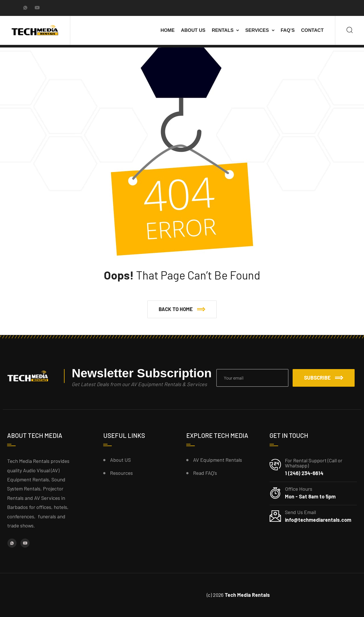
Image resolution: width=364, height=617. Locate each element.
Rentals (223, 30)
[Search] (350, 30)
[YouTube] (37, 8)
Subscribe (324, 378)
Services (257, 30)
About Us (193, 30)
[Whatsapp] (25, 8)
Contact (312, 30)
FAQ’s (288, 30)
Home (168, 30)
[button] (182, 309)
